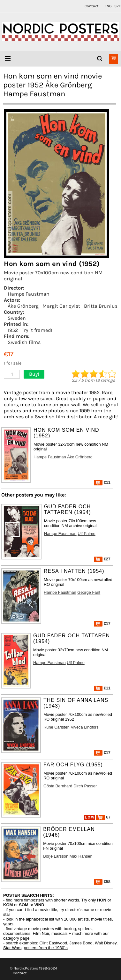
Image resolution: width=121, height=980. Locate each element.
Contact (92, 6)
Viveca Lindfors (84, 727)
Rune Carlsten (57, 727)
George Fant (89, 592)
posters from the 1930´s (46, 948)
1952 (13, 330)
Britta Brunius (101, 306)
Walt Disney (106, 943)
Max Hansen (81, 856)
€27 (102, 559)
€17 (102, 624)
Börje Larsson (56, 856)
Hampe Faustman (29, 294)
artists (83, 919)
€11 (102, 482)
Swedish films (24, 342)
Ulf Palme (86, 534)
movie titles (101, 919)
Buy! (34, 374)
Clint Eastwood (53, 943)
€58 (102, 882)
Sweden (17, 318)
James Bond (81, 943)
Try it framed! (37, 330)
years (8, 924)
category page (16, 938)
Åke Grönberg (23, 306)
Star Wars (12, 948)
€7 (103, 817)
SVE (118, 6)
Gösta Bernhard (58, 786)
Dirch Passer (85, 786)
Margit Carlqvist (61, 306)
